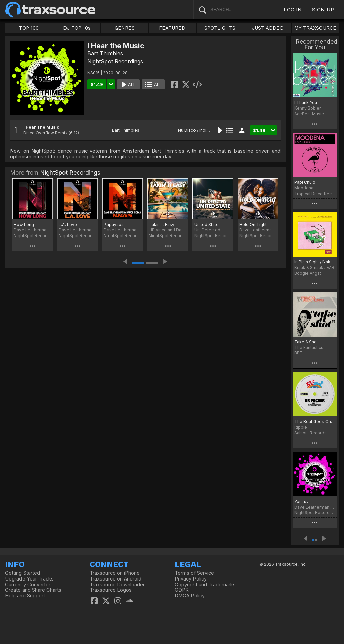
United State (206, 225)
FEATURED (172, 28)
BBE (298, 353)
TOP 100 (29, 28)
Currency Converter (28, 585)
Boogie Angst (308, 273)
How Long (24, 225)
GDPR (182, 590)
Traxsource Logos (111, 590)
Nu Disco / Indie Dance (200, 130)
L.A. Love (68, 225)
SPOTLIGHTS (220, 28)
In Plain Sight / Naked (315, 262)
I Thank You (306, 103)
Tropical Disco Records (315, 194)
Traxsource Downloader (117, 585)
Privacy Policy (191, 579)
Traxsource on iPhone (115, 573)
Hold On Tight (253, 225)
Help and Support (25, 596)
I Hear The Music (41, 127)
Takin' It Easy (162, 225)
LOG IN (293, 10)
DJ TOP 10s (77, 28)
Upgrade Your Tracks (29, 579)
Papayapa (114, 225)
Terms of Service (194, 573)
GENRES (125, 28)
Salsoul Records (310, 433)
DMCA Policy (190, 596)
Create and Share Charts (33, 590)
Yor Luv (302, 501)
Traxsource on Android (116, 579)
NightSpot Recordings (115, 61)
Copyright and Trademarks (205, 585)
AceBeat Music (309, 114)
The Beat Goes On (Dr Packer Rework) (315, 421)
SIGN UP (323, 10)
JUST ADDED (268, 28)
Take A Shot (306, 342)
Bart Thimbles (105, 53)
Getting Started (23, 573)
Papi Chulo (305, 182)
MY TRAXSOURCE (315, 28)
